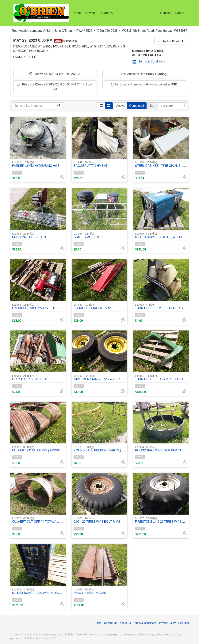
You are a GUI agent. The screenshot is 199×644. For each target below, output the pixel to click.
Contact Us (111, 623)
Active (121, 106)
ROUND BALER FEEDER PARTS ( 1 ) (161, 449)
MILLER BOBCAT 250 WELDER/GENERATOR (44, 591)
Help (99, 623)
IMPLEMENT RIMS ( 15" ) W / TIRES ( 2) (101, 377)
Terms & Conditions (149, 61)
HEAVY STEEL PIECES (90, 591)
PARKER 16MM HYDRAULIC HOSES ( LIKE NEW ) (47, 164)
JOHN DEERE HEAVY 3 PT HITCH (159, 377)
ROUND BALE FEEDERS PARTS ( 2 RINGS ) (105, 449)
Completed (137, 106)
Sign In (179, 13)
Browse (91, 13)
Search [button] (108, 13)
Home (78, 13)
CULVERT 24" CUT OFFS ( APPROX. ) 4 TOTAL (45, 449)
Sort (153, 106)
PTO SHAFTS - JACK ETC (30, 377)
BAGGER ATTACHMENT (91, 164)
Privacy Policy (167, 623)
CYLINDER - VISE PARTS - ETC (34, 306)
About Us (125, 623)
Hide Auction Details (170, 41)
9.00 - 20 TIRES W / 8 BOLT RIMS (97, 520)
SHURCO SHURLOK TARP (92, 306)
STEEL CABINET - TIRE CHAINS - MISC (163, 164)
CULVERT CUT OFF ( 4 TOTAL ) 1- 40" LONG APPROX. (51, 520)
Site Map (184, 623)
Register (166, 13)
